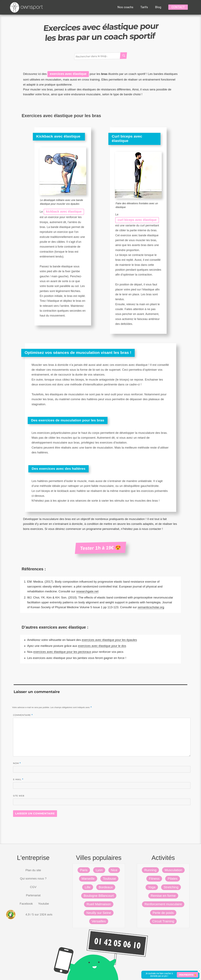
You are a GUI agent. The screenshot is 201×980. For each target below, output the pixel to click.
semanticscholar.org (151, 607)
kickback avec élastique (64, 211)
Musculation (173, 870)
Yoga (152, 887)
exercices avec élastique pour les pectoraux (62, 652)
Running (150, 870)
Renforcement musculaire (163, 904)
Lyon (99, 870)
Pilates (173, 878)
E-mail (18, 779)
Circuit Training (163, 921)
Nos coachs (125, 7)
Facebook (26, 904)
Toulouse (109, 878)
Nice (114, 870)
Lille (88, 887)
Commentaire (23, 715)
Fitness (154, 878)
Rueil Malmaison (99, 904)
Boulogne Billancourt (99, 896)
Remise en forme (163, 896)
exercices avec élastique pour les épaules (109, 640)
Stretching (171, 887)
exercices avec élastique (68, 74)
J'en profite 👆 (187, 975)
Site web (19, 796)
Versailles (99, 921)
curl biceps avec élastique (137, 220)
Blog (158, 7)
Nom (17, 763)
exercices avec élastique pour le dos (102, 646)
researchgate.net (87, 591)
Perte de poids (163, 913)
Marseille (88, 878)
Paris (84, 870)
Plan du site (33, 870)
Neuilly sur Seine (99, 913)
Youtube (44, 904)
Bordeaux (106, 887)
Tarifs (144, 7)
